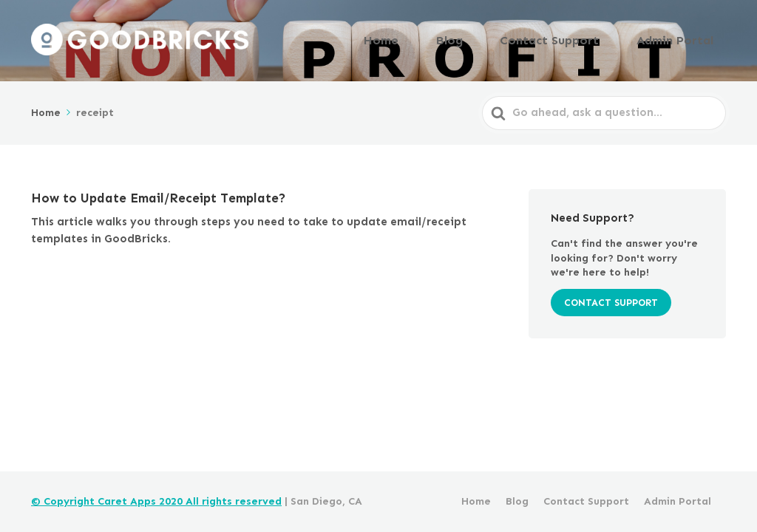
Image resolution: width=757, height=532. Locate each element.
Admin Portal (683, 39)
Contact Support (577, 39)
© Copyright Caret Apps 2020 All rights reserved (156, 501)
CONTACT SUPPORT (611, 300)
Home (441, 39)
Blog (494, 39)
